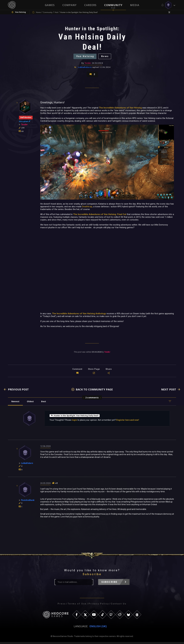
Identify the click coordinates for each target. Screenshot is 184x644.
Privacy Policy (99, 606)
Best (45, 403)
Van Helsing (85, 57)
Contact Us (119, 606)
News (106, 57)
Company (69, 5)
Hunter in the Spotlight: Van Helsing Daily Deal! (75, 418)
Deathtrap (87, 209)
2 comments (92, 400)
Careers (90, 5)
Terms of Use (77, 606)
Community (113, 5)
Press (62, 606)
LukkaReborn (85, 68)
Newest (16, 403)
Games (50, 5)
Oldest (31, 403)
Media (135, 5)
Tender (88, 64)
